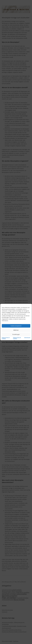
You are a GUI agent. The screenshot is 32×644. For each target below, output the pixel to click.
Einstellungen (16, 334)
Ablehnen (16, 330)
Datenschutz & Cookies (6, 338)
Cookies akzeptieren (16, 326)
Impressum (27, 338)
